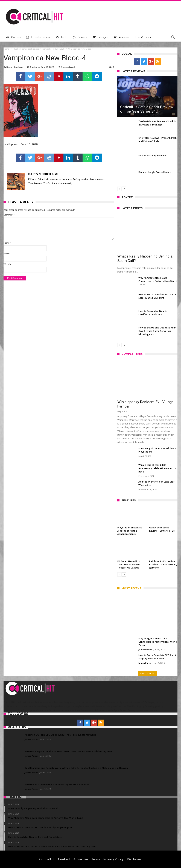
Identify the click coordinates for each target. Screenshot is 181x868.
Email (7, 254)
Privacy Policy (113, 859)
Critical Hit (47, 859)
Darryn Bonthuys (15, 67)
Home (6, 49)
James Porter (145, 650)
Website (8, 264)
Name (7, 243)
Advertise (81, 859)
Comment (9, 215)
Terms (96, 859)
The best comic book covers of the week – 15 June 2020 (39, 49)
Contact (64, 859)
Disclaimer (134, 859)
